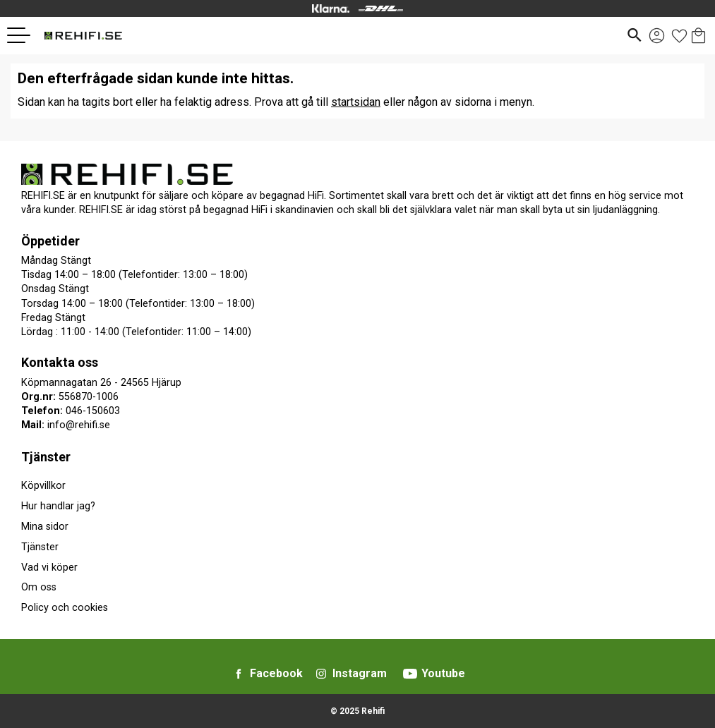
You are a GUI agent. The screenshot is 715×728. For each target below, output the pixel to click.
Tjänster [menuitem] (46, 457)
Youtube (443, 673)
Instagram (360, 673)
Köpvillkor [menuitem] (43, 486)
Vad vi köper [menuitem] (49, 568)
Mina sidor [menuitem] (45, 527)
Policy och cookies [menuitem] (65, 608)
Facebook (276, 673)
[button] (24, 35)
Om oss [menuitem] (39, 587)
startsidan (356, 102)
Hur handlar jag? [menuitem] (58, 506)
